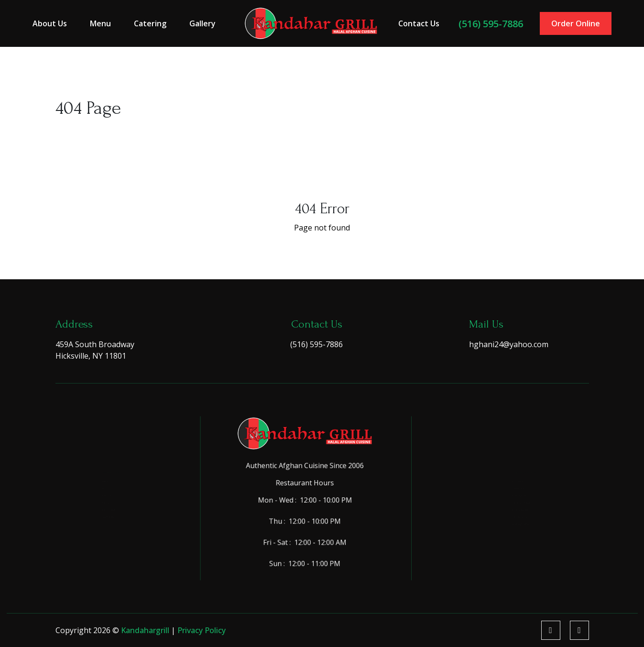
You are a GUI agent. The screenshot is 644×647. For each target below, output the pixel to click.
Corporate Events (511, 509)
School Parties (507, 540)
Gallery (205, 23)
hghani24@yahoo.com (509, 344)
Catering (154, 23)
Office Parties (506, 492)
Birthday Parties (509, 460)
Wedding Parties (510, 556)
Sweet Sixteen (507, 477)
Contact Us (417, 23)
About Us (55, 23)
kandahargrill (146, 630)
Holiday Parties (508, 524)
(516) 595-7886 (487, 23)
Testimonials (92, 524)
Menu (105, 23)
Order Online (570, 23)
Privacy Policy (202, 630)
